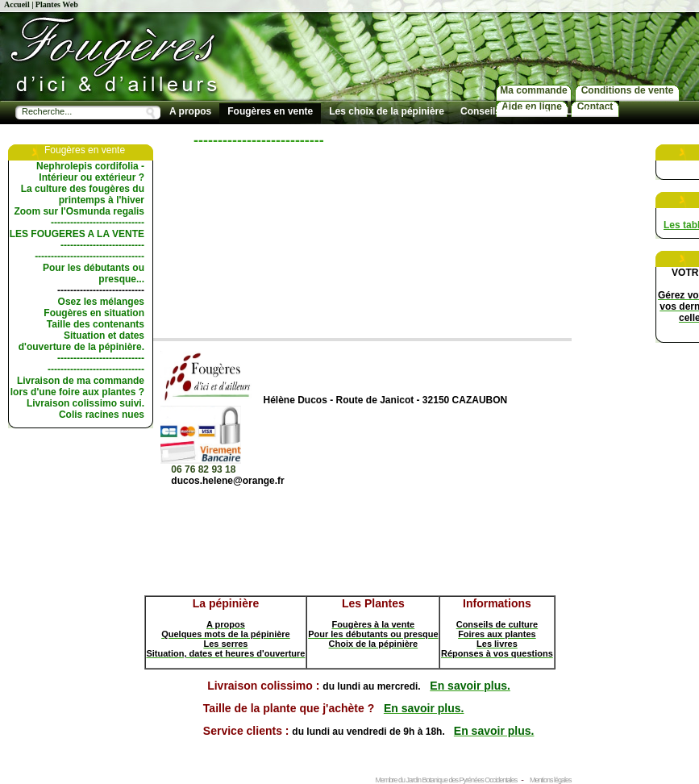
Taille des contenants (96, 324)
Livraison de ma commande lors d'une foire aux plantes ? (77, 386)
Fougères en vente (270, 111)
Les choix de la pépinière (387, 111)
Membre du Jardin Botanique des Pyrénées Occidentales (447, 780)
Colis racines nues (102, 415)
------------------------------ (96, 369)
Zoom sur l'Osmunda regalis (79, 211)
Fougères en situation (94, 313)
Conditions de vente (628, 90)
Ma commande (533, 90)
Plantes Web (57, 4)
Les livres (588, 111)
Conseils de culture (505, 111)
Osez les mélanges (101, 302)
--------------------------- (101, 290)
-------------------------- (102, 245)
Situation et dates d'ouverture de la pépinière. (81, 341)
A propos (190, 111)
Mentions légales (551, 780)
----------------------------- (98, 223)
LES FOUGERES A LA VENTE (77, 234)
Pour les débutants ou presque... (94, 273)
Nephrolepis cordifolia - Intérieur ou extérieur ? (90, 172)
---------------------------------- (89, 256)
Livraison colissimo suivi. (85, 403)
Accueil (17, 4)
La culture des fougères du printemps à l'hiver (83, 194)
